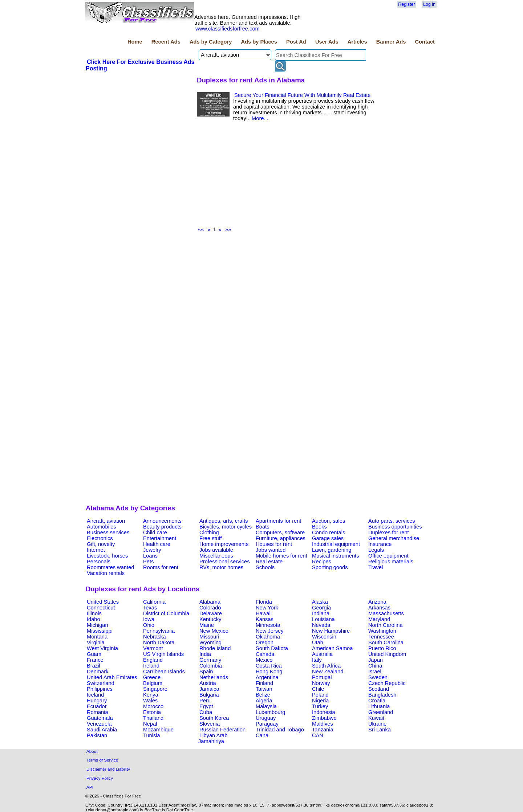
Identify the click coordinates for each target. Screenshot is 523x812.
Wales (150, 701)
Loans (150, 556)
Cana (262, 735)
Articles (357, 42)
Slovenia (210, 724)
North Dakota (159, 642)
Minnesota (268, 625)
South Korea (214, 718)
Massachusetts (386, 613)
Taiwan (264, 689)
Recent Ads (166, 42)
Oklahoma (268, 637)
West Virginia (102, 648)
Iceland (95, 695)
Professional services (224, 562)
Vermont (153, 648)
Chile (318, 689)
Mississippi (100, 631)
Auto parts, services (392, 521)
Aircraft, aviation (106, 521)
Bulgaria (209, 695)
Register (406, 4)
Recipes (322, 562)
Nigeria (320, 701)
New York (267, 608)
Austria (208, 683)
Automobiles (102, 527)
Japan (376, 660)
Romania (98, 712)
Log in (429, 4)
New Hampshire (331, 631)
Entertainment (160, 538)
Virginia (96, 642)
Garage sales (328, 538)
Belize (263, 695)
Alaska (320, 602)
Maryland (379, 619)
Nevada (321, 625)
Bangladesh (382, 695)
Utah (318, 642)
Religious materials (391, 562)
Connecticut (101, 608)
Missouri (209, 637)
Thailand (153, 718)
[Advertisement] (140, 127)
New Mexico (214, 631)
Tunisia (152, 735)
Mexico (264, 660)
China (375, 666)
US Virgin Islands (163, 654)
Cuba (206, 712)
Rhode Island (215, 648)
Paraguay (267, 724)
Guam (94, 654)
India (205, 654)
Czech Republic (387, 683)
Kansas (265, 619)
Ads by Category (211, 42)
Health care (157, 544)
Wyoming (210, 642)
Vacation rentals (106, 573)
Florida (264, 602)
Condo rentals (329, 533)
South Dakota (272, 648)
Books (319, 527)
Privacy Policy (100, 778)
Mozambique (158, 730)
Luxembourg (270, 712)
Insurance (380, 544)
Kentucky (210, 619)
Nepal (150, 724)
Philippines (100, 689)
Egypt (206, 706)
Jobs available (216, 550)
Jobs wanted (271, 550)
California (154, 602)
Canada (265, 654)
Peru (205, 701)
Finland (264, 683)
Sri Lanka (380, 730)
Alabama (210, 602)
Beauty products (162, 527)
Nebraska (155, 637)
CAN (318, 735)
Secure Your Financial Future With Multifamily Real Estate (303, 95)
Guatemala (100, 718)
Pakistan (97, 735)
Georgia (321, 608)
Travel (376, 567)
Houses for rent (274, 544)
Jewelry (152, 550)
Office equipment (388, 556)
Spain (206, 672)
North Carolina (386, 625)
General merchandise (394, 538)
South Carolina (386, 642)
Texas (150, 608)
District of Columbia (166, 613)
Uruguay (266, 718)
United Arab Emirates (112, 677)
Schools (265, 567)
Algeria (264, 701)
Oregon (265, 642)
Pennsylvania (159, 631)
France (95, 660)
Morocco (153, 706)
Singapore (155, 689)
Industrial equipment (336, 544)
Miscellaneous (216, 556)
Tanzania (323, 730)
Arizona (377, 602)
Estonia (152, 712)
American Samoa (332, 648)
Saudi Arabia (102, 730)
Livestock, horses (107, 556)
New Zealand (328, 672)
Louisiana (323, 619)
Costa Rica (269, 666)
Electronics (100, 538)
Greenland (381, 712)
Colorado (210, 608)
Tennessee (381, 637)
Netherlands (214, 677)
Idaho (94, 619)
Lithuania (379, 706)
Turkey (320, 706)
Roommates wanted (110, 567)
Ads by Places (259, 42)
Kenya (151, 695)
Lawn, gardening (332, 550)
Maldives (323, 724)
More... (260, 118)
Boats (262, 527)
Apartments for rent (278, 521)
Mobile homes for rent (281, 556)
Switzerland (101, 683)
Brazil (94, 666)
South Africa (326, 666)
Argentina (267, 677)
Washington (382, 631)
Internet (96, 550)
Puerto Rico (382, 648)
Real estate (269, 562)
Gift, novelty (101, 544)
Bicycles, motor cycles (226, 527)
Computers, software (280, 533)
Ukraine (378, 724)
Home (135, 42)
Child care (155, 533)
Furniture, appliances (281, 538)
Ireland (151, 666)
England (153, 660)
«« (201, 229)
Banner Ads (391, 42)
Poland (320, 695)
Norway (321, 683)
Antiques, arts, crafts (224, 521)
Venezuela (99, 724)
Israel (375, 672)
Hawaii (264, 613)
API (90, 787)
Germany (210, 660)
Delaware (211, 613)
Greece (152, 677)
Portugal (322, 677)
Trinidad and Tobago (280, 730)
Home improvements (224, 544)
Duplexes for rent (389, 533)
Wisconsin (324, 637)
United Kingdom (387, 654)
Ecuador (97, 706)
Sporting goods (330, 567)
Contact (425, 42)
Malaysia (266, 706)
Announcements (162, 521)
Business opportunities (395, 527)
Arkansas (379, 608)
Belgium (153, 683)
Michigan (98, 625)
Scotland (379, 689)
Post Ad (296, 42)
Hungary (97, 701)
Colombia (211, 666)
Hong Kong (269, 672)
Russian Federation (222, 730)
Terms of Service (102, 760)
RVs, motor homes (221, 567)
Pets (148, 562)
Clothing (209, 533)
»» (228, 229)
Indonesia (324, 712)
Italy (317, 660)
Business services (108, 533)
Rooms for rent (161, 567)
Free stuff (211, 538)
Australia (322, 654)
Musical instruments (336, 556)
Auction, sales (329, 521)
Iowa (149, 619)
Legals (376, 550)
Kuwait (376, 718)
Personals (99, 562)
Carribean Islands (164, 672)
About (92, 751)
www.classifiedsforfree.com (228, 29)
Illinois (94, 613)
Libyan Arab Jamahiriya (213, 738)
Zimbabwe (324, 718)
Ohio (149, 625)
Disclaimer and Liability (108, 769)
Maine (207, 625)
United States (103, 602)
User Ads (327, 42)
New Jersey (270, 631)
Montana (97, 637)
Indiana (321, 613)
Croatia (377, 701)
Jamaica (209, 689)
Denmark (98, 672)
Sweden (378, 677)
